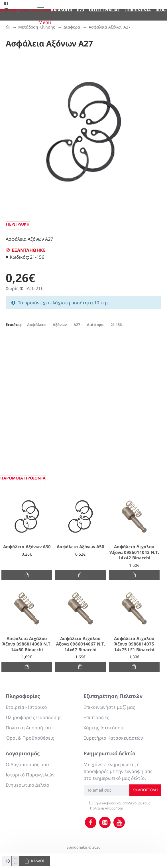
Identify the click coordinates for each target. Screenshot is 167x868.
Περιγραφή (18, 224)
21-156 (116, 325)
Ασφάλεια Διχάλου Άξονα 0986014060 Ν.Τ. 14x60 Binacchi (27, 644)
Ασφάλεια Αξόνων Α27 (110, 27)
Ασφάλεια (36, 325)
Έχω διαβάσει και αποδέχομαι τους (120, 806)
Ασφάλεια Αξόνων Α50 (81, 547)
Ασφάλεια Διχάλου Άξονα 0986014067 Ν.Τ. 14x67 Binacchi (80, 644)
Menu (45, 22)
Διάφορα (72, 27)
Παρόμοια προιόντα (23, 478)
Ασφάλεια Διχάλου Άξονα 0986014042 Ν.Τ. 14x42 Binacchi (134, 552)
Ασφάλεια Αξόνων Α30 (27, 547)
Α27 (77, 325)
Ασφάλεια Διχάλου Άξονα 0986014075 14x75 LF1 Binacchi (134, 644)
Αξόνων (60, 325)
